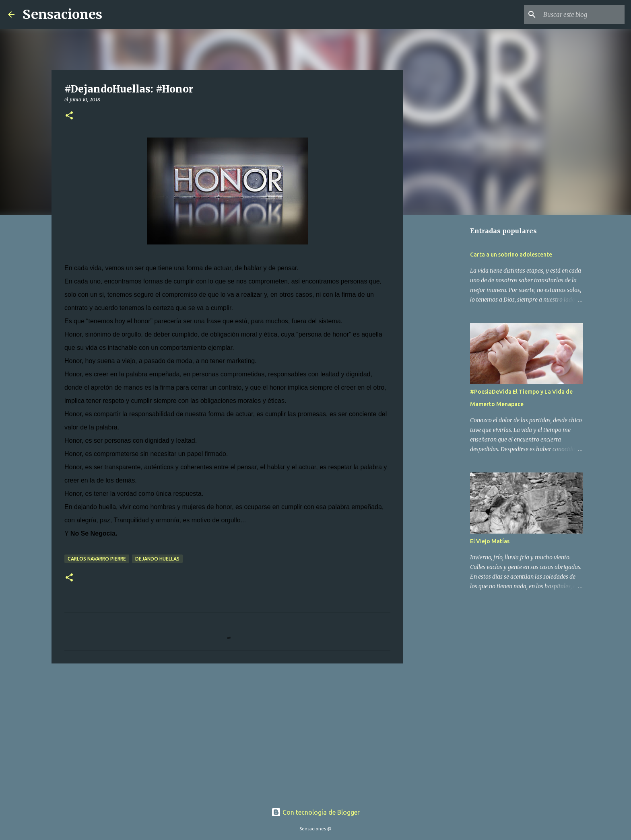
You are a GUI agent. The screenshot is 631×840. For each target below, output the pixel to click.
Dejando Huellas (157, 559)
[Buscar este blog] (582, 14)
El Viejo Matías (490, 541)
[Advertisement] (227, 732)
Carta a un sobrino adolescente (511, 255)
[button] (69, 116)
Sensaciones (62, 14)
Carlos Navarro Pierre (97, 559)
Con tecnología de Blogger (315, 812)
